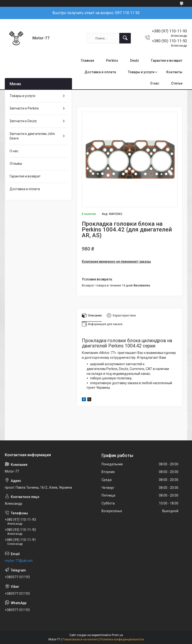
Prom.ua (117, 635)
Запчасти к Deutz (23, 121)
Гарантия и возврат (167, 61)
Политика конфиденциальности (122, 639)
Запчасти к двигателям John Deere (32, 136)
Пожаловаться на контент (80, 639)
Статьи (177, 83)
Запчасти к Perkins (24, 108)
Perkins (112, 61)
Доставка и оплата (100, 72)
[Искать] (125, 38)
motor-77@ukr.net (19, 561)
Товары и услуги (141, 72)
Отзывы (16, 164)
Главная (87, 61)
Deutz (135, 61)
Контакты (174, 72)
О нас (155, 83)
